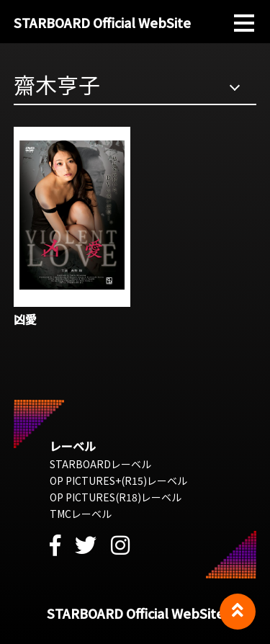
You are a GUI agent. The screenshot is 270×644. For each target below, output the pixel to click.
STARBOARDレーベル (100, 464)
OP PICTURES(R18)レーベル (116, 497)
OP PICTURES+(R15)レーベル (118, 480)
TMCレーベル (81, 514)
